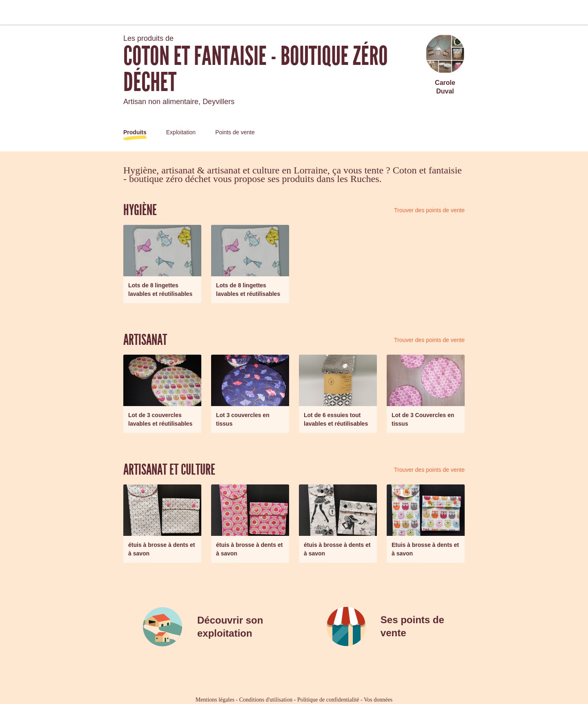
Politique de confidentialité (328, 700)
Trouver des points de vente (429, 210)
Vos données (378, 700)
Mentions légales (215, 700)
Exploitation (181, 132)
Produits (135, 132)
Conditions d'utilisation (266, 700)
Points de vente (235, 132)
